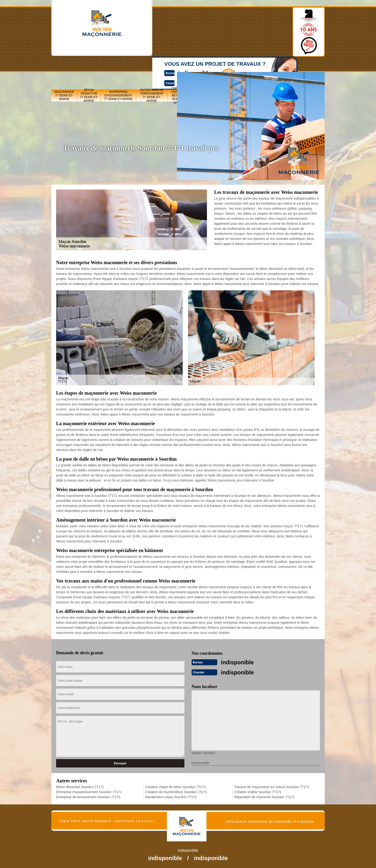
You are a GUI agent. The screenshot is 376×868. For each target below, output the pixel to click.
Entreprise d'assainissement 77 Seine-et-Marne (118, 65)
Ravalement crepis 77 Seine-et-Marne (236, 65)
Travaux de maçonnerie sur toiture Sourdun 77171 (272, 786)
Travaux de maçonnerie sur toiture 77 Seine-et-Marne (263, 65)
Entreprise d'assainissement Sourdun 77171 (89, 791)
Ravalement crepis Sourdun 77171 (171, 796)
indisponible (174, 26)
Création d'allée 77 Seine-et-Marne (288, 65)
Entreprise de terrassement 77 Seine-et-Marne (152, 65)
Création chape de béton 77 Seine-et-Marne (179, 65)
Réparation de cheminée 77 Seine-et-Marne (312, 65)
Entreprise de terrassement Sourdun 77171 (88, 796)
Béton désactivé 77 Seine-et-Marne (89, 65)
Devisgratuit (210, 30)
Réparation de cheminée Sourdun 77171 (264, 796)
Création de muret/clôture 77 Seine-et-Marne (206, 65)
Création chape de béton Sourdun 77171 (175, 786)
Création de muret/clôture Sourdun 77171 (176, 791)
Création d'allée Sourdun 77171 (258, 791)
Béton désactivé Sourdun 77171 (80, 786)
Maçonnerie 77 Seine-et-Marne (64, 65)
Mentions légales (134, 820)
